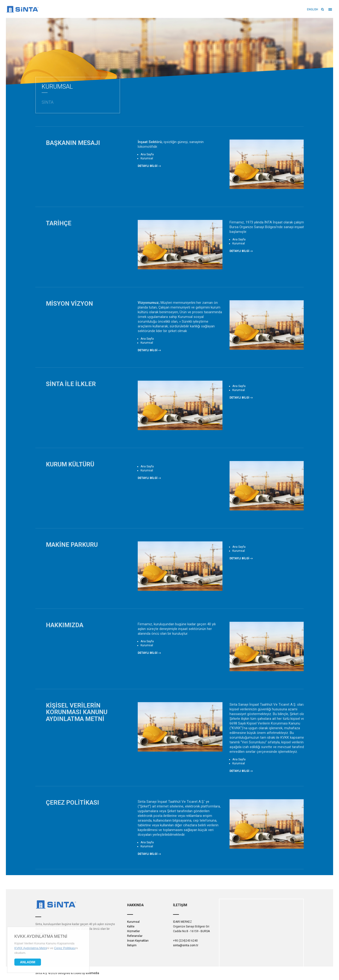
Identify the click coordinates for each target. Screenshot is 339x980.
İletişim (132, 945)
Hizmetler (133, 931)
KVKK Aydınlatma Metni (41, 936)
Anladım (28, 962)
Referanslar (135, 936)
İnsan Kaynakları (138, 941)
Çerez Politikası (65, 948)
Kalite (131, 926)
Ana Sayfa (147, 154)
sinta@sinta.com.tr (186, 945)
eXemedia (92, 973)
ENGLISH (313, 9)
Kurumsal (133, 922)
